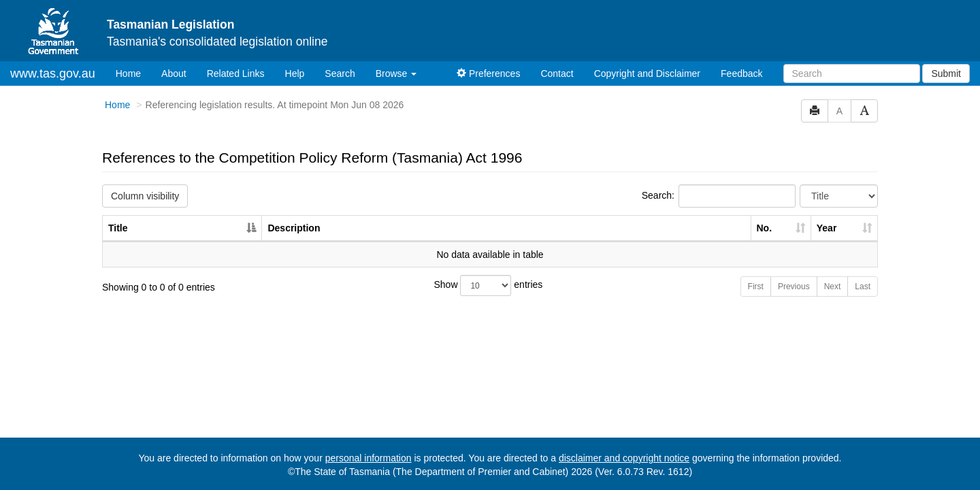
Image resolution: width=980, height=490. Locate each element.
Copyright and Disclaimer (647, 73)
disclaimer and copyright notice (624, 458)
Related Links (236, 73)
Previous (794, 287)
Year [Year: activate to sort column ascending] (827, 228)
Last (863, 287)
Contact (557, 73)
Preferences (488, 73)
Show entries (489, 285)
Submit (946, 73)
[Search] (852, 73)
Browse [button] (396, 73)
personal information (369, 458)
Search (340, 73)
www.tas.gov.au (53, 73)
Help (295, 73)
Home (133, 72)
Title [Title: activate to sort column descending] (118, 228)
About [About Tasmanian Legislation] (174, 73)
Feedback (741, 73)
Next (833, 287)
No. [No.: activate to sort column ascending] (765, 228)
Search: (719, 196)
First (756, 287)
